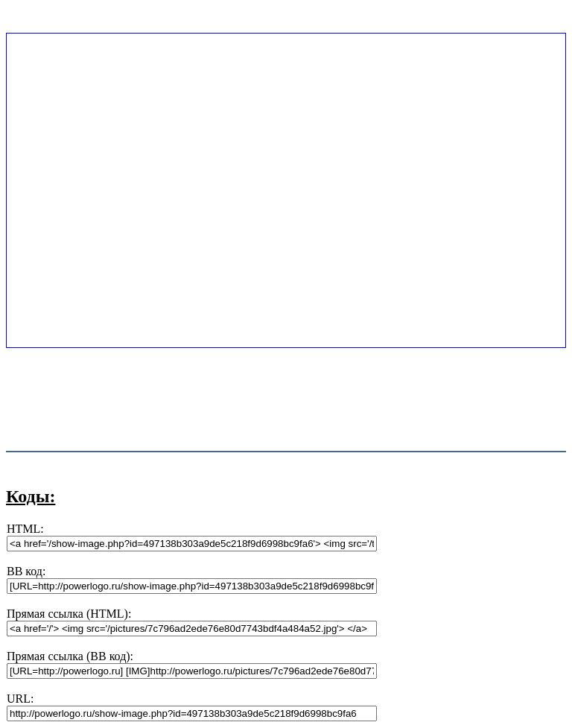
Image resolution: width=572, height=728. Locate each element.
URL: (20, 699)
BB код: (26, 571)
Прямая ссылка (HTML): (69, 614)
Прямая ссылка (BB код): (70, 656)
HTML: (25, 529)
